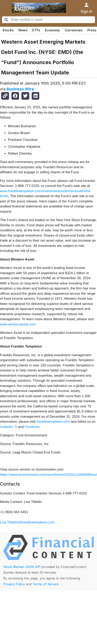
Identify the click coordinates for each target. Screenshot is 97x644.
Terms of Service (46, 584)
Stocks (8, 30)
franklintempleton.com (53, 422)
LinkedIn (6, 427)
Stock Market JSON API (22, 567)
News (23, 30)
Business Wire (20, 89)
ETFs (36, 30)
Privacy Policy (14, 584)
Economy (53, 30)
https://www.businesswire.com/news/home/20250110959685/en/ (48, 475)
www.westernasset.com (18, 324)
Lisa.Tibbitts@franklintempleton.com (27, 522)
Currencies (74, 30)
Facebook (32, 427)
